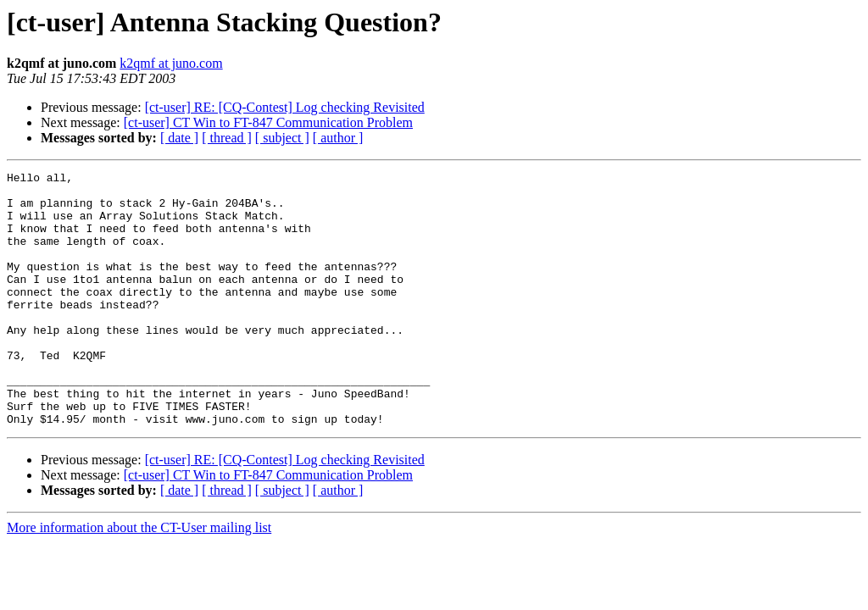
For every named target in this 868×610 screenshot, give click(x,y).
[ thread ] (227, 138)
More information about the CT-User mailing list (139, 578)
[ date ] (179, 138)
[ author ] (338, 138)
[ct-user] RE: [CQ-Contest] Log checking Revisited (285, 107)
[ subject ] (282, 138)
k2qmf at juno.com (171, 63)
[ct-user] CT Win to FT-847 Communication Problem (268, 122)
